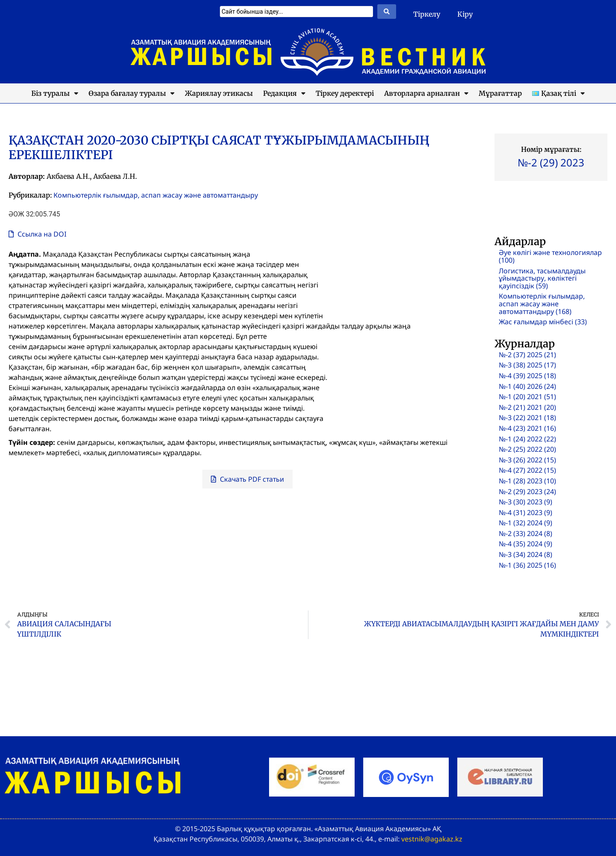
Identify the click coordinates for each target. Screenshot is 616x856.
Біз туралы (55, 93)
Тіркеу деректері (345, 93)
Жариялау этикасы (219, 93)
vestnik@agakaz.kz (432, 839)
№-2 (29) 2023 (551, 162)
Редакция (284, 93)
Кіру (465, 14)
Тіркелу (427, 14)
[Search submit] (387, 12)
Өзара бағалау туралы (132, 93)
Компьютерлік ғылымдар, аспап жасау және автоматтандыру (156, 195)
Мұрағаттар (500, 93)
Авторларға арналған (426, 93)
